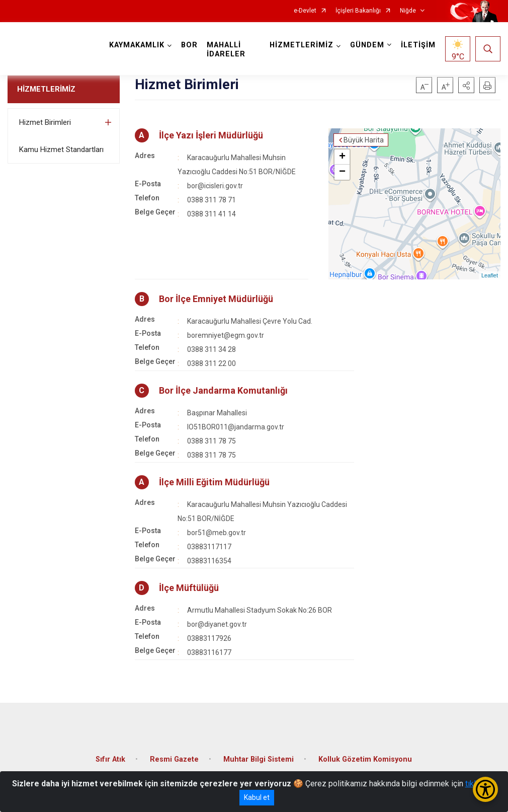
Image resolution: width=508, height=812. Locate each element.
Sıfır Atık (110, 759)
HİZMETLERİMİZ (46, 89)
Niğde (408, 11)
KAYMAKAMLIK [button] (137, 45)
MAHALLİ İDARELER (226, 50)
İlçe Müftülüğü (189, 588)
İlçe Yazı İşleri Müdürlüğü (211, 135)
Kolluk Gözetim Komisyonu (365, 759)
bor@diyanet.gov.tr (217, 624)
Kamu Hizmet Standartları (61, 150)
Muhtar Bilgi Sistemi (259, 759)
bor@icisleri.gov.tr (215, 186)
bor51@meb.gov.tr (217, 533)
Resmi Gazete (174, 759)
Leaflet (490, 275)
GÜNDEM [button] (367, 45)
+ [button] (342, 157)
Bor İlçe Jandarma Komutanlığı (223, 390)
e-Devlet (305, 11)
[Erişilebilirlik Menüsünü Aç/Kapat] (485, 789)
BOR (189, 45)
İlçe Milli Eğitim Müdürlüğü (214, 482)
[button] (466, 85)
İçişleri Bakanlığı (358, 11)
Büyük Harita (364, 140)
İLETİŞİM (418, 45)
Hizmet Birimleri (45, 122)
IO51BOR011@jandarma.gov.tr (236, 427)
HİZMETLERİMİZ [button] (302, 45)
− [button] (342, 172)
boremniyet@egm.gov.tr (226, 335)
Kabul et (257, 797)
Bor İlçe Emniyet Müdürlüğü (216, 299)
